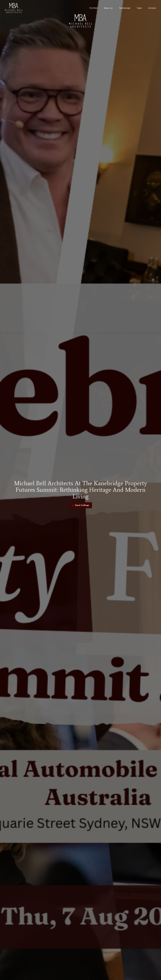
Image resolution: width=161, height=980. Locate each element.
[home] (14, 8)
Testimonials (125, 8)
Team (139, 8)
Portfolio (93, 8)
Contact (152, 8)
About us (108, 8)
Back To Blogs (82, 505)
